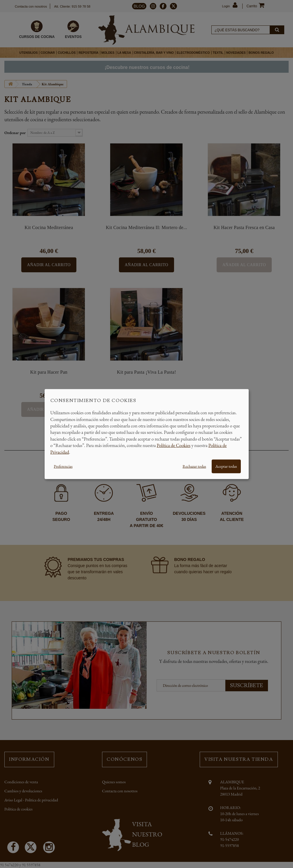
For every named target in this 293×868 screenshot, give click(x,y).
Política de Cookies (174, 445)
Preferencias (63, 466)
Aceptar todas (226, 466)
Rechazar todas (194, 466)
